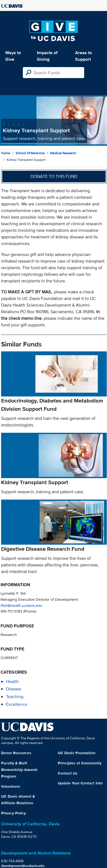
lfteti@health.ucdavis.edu (21, 605)
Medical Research (63, 153)
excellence (17, 704)
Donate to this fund (54, 176)
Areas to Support (83, 56)
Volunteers (11, 786)
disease (14, 689)
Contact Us (68, 773)
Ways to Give (13, 56)
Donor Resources (16, 753)
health (12, 681)
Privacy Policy (13, 813)
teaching (15, 697)
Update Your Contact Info (80, 783)
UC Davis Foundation (77, 753)
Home (6, 153)
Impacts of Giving (47, 56)
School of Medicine (30, 153)
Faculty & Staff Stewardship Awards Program (19, 770)
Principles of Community (80, 763)
